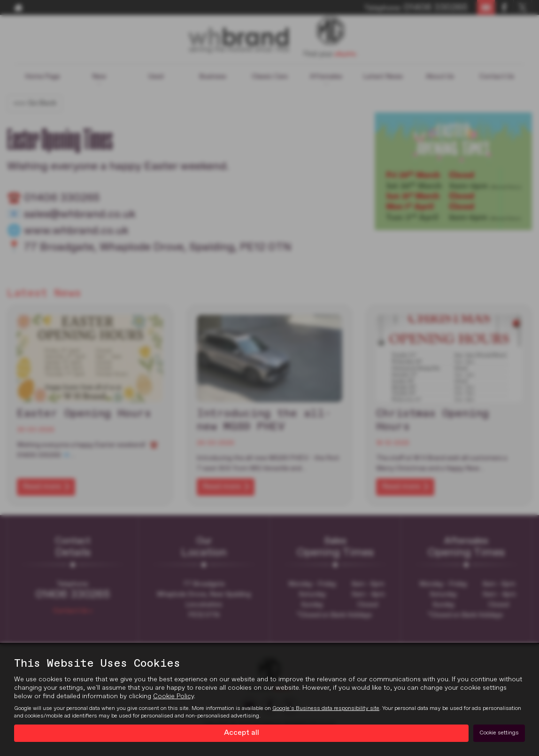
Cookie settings (499, 733)
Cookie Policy (173, 696)
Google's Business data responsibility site (326, 709)
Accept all (242, 733)
